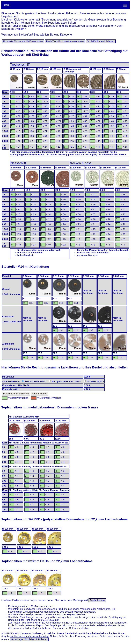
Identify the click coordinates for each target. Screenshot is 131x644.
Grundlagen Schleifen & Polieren (29, 639)
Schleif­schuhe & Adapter (101, 41)
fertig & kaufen (40, 394)
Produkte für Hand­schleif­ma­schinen (23, 41)
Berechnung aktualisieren (16, 394)
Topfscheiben (97, 600)
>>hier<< (21, 29)
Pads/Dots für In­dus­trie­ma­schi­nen (65, 41)
